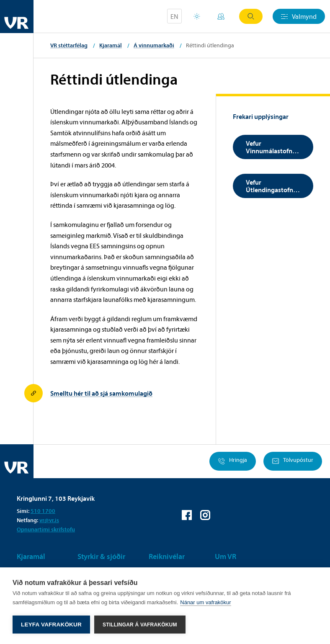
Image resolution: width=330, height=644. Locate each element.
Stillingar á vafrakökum (140, 625)
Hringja (233, 461)
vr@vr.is (49, 520)
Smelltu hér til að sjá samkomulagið (101, 393)
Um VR (226, 556)
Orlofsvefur (197, 16)
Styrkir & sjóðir (101, 556)
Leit (251, 16)
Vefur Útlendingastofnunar (276, 186)
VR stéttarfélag (69, 45)
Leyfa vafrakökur (51, 625)
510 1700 (43, 511)
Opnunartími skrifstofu (46, 529)
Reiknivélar (167, 556)
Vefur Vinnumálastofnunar (276, 147)
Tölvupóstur (293, 461)
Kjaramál (111, 45)
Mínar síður (221, 16)
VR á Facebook (187, 515)
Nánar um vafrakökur (205, 602)
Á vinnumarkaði (154, 45)
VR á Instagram (205, 515)
